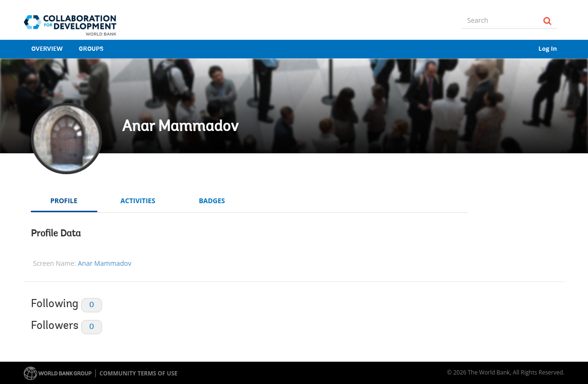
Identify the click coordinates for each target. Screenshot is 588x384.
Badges (212, 201)
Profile (64, 201)
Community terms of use (139, 373)
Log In (548, 48)
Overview (47, 49)
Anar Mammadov (180, 127)
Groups (91, 49)
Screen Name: (55, 263)
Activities (138, 201)
